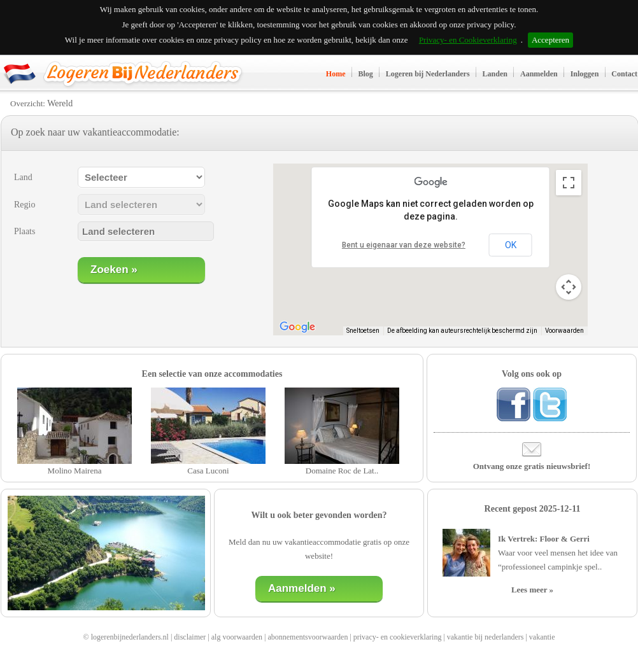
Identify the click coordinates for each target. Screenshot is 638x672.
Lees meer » (532, 590)
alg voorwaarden (237, 637)
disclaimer (190, 637)
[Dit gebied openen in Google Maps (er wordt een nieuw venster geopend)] (297, 327)
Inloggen (585, 74)
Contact (624, 74)
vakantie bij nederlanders (486, 637)
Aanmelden (539, 74)
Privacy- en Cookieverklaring (468, 40)
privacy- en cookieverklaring (398, 637)
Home (336, 74)
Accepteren (550, 40)
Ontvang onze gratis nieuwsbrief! (532, 466)
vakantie (542, 637)
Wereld (60, 103)
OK (511, 245)
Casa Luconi (208, 471)
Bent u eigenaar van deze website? (404, 245)
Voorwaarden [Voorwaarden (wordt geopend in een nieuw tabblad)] (564, 331)
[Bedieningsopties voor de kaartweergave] (569, 287)
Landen (495, 74)
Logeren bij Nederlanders (428, 74)
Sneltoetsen (363, 331)
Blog (366, 74)
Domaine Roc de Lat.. (342, 471)
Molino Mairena (75, 471)
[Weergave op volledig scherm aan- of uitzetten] (569, 183)
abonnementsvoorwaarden (308, 637)
